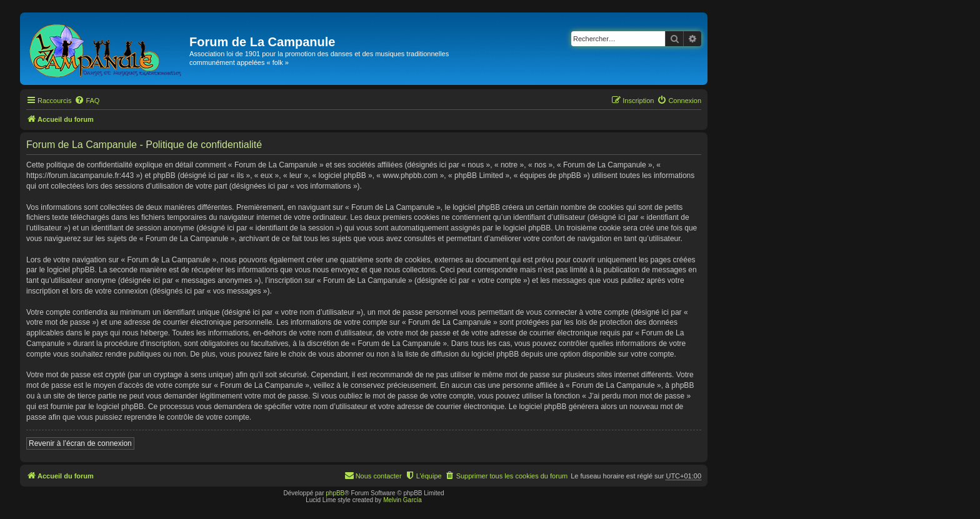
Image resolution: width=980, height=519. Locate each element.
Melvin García (402, 500)
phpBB (335, 493)
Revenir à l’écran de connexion (80, 443)
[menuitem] (87, 101)
